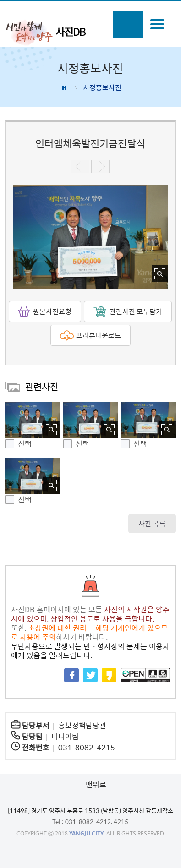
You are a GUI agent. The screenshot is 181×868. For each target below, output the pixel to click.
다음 (100, 166)
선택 (25, 444)
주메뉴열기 (157, 24)
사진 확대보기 (160, 274)
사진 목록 (152, 524)
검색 (128, 24)
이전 (80, 166)
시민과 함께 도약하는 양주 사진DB (56, 32)
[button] (33, 420)
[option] (91, 237)
